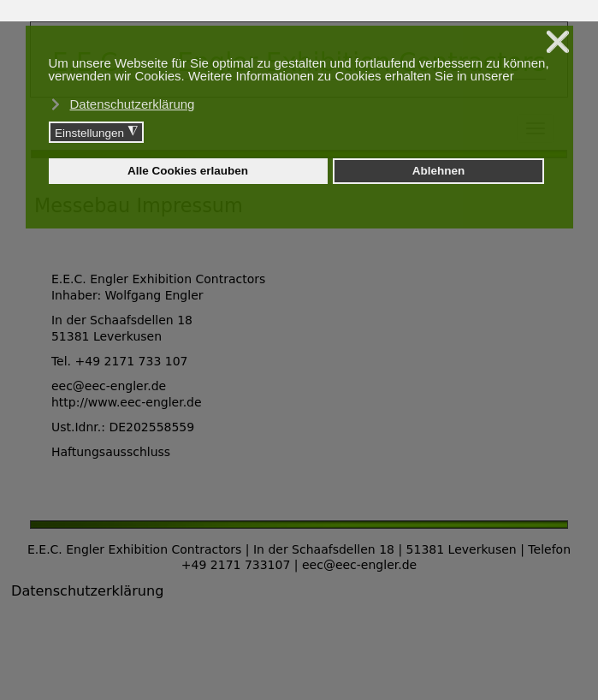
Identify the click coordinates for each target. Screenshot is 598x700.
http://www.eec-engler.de (127, 402)
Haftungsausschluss (111, 452)
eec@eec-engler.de (109, 386)
